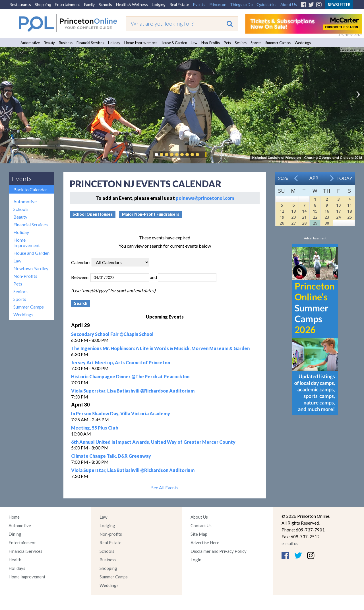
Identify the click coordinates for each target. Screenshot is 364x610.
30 (327, 223)
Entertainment (68, 4)
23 (327, 217)
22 (315, 217)
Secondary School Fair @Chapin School (112, 334)
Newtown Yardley (31, 268)
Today (344, 178)
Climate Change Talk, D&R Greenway (111, 456)
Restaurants (20, 4)
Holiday (114, 43)
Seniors (241, 43)
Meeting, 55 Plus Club (95, 428)
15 (315, 211)
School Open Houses (93, 214)
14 (304, 211)
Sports (256, 43)
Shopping (43, 4)
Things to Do (241, 4)
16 (327, 211)
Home (14, 517)
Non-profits (111, 534)
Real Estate (179, 4)
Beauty (49, 43)
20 (293, 217)
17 (338, 211)
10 (338, 205)
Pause (206, 155)
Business (66, 43)
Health (15, 560)
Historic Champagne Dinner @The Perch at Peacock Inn (130, 376)
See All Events (165, 487)
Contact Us (201, 525)
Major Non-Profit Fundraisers (151, 214)
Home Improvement (140, 43)
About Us (289, 4)
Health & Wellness (132, 4)
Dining (15, 534)
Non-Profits (211, 43)
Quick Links (266, 4)
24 (338, 217)
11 (349, 205)
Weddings (303, 43)
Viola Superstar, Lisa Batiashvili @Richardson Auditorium (133, 391)
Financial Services (90, 43)
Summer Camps (278, 43)
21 (304, 217)
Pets (227, 43)
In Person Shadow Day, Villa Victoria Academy (121, 413)
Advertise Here (205, 543)
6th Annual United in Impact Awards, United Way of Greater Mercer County (153, 442)
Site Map (199, 534)
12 (282, 211)
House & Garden (174, 43)
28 (304, 223)
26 (282, 223)
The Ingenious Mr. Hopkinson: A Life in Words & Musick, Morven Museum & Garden (160, 348)
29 (315, 223)
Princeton (218, 4)
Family (89, 4)
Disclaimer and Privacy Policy (219, 551)
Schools (105, 4)
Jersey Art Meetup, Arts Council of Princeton (121, 362)
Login (196, 560)
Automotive (30, 43)
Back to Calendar (30, 189)
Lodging (159, 4)
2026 (283, 178)
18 (349, 211)
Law (194, 43)
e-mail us (290, 543)
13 (293, 211)
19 (282, 217)
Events (199, 4)
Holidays (17, 568)
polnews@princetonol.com (205, 198)
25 (349, 217)
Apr (314, 178)
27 (293, 223)
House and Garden (31, 253)
